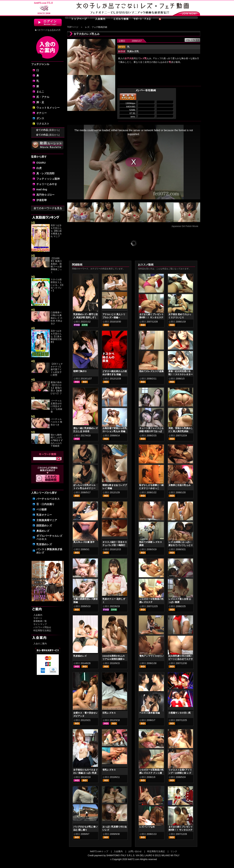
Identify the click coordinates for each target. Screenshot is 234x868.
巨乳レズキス (109, 713)
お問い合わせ (135, 851)
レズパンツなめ (147, 827)
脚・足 (40, 102)
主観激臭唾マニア (47, 520)
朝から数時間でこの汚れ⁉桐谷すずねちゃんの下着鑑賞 (57, 440)
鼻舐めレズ (43, 531)
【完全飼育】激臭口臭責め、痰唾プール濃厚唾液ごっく (56, 265)
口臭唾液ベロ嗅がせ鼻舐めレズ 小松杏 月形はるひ (56, 318)
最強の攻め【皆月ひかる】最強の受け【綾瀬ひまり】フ (56, 388)
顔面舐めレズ (44, 525)
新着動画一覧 (40, 621)
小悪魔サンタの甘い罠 (180, 713)
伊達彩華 (42, 200)
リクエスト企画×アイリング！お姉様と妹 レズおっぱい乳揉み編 (180, 773)
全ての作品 (48, 130)
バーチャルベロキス (48, 499)
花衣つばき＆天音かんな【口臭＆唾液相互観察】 (56, 336)
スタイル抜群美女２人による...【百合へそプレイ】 (57, 285)
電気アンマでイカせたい (151, 656)
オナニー (42, 113)
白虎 (39, 168)
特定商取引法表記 (42, 631)
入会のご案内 (40, 644)
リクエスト (43, 124)
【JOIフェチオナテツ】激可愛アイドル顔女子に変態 (57, 369)
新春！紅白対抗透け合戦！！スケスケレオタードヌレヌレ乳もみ (181, 374)
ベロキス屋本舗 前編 (150, 713)
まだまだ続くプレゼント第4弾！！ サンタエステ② (151, 317)
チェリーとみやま (47, 184)
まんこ (40, 92)
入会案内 (38, 615)
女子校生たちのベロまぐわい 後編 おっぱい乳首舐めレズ (86, 773)
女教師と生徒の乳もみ (180, 485)
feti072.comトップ (99, 851)
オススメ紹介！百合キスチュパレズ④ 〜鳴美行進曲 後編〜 (115, 545)
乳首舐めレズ (44, 544)
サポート (38, 618)
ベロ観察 (42, 509)
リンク (174, 851)
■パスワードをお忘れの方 (48, 30)
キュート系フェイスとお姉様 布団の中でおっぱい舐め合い (151, 431)
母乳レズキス (109, 770)
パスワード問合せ (42, 627)
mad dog (42, 189)
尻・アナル (43, 97)
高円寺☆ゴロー (45, 195)
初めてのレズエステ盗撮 (151, 371)
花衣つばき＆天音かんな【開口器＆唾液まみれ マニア (56, 231)
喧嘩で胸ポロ (80, 371)
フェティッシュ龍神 (48, 179)
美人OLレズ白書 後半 (84, 542)
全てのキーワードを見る (48, 208)
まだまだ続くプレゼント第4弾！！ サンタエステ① (181, 830)
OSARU (41, 163)
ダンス (40, 118)
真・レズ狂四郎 (45, 173)
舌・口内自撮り (45, 504)
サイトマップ (40, 624)
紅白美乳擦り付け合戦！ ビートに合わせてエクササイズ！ (181, 659)
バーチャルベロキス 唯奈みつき (56, 422)
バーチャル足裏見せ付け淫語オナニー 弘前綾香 (56, 406)
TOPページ (73, 27)
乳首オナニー (44, 515)
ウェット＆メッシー (48, 108)
